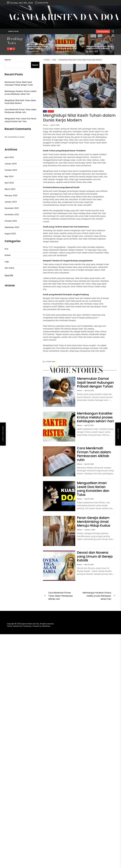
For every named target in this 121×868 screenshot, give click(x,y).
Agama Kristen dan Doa (63, 17)
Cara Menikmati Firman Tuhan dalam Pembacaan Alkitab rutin (94, 454)
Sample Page (13, 31)
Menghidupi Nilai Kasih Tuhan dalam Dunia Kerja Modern (99, 47)
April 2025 (9, 157)
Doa (6, 249)
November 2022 (12, 214)
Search (8, 60)
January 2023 (11, 202)
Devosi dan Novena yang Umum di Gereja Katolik (95, 556)
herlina (45, 125)
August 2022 (10, 234)
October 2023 (11, 170)
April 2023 (9, 183)
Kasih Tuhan (51, 362)
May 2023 (9, 176)
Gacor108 (9, 275)
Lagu (7, 262)
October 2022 (11, 221)
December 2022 (12, 208)
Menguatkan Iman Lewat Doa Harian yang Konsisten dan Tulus (93, 489)
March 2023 (10, 189)
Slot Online (9, 268)
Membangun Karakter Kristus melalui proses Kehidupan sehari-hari (67, 47)
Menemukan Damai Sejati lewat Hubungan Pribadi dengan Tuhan (38, 47)
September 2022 (12, 227)
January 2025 (11, 164)
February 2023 (11, 195)
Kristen (8, 255)
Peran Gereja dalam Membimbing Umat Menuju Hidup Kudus (94, 522)
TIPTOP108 (10, 285)
